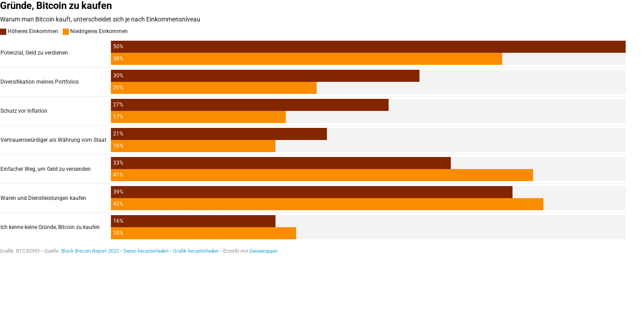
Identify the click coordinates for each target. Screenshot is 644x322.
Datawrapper (264, 251)
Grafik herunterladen (196, 251)
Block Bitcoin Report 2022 (90, 251)
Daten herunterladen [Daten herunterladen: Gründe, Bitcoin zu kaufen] (146, 251)
